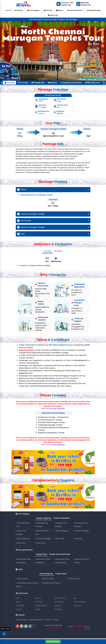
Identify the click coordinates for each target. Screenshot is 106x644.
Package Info (38, 83)
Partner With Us (59, 602)
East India (78, 539)
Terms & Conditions (80, 602)
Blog (75, 598)
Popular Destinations (62, 518)
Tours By (48, 10)
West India (20, 543)
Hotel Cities (58, 609)
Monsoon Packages (43, 539)
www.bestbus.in (79, 626)
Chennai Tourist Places (53, 413)
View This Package (53, 409)
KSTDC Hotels (73, 579)
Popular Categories (44, 518)
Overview (10, 83)
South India (40, 543)
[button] (3, 50)
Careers (18, 602)
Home (8, 10)
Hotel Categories (46, 574)
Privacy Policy (20, 606)
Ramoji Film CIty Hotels (51, 583)
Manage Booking (94, 10)
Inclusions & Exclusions (71, 83)
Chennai (41, 113)
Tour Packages (34, 10)
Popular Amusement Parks (60, 554)
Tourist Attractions (60, 598)
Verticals (19, 10)
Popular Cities (42, 554)
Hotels (60, 10)
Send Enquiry (53, 642)
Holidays (38, 609)
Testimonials (39, 602)
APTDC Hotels (48, 579)
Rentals (56, 620)
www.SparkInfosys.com (53, 628)
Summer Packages (81, 531)
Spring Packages (23, 539)
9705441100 (66, 5)
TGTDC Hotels (22, 579)
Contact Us (58, 606)
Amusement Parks (75, 10)
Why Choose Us (93, 83)
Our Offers (19, 609)
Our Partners (77, 606)
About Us (38, 598)
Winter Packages (61, 531)
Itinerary (53, 83)
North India (59, 539)
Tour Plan (23, 83)
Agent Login (53, 15)
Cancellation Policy (41, 606)
